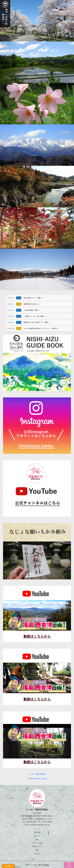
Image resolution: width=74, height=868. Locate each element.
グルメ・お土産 (37, 843)
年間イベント (37, 846)
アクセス (37, 854)
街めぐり (37, 836)
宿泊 (37, 850)
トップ (37, 829)
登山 (37, 839)
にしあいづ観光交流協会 (37, 774)
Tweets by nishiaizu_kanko (37, 779)
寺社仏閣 (37, 832)
